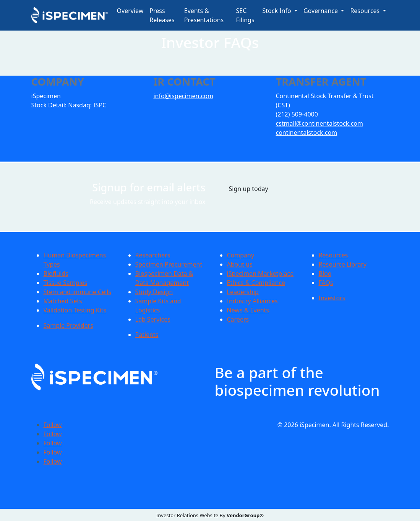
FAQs (326, 283)
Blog (325, 273)
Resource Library (343, 264)
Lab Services (153, 319)
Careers (238, 319)
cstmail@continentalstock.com (319, 123)
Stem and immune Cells (78, 292)
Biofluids (56, 273)
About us (240, 264)
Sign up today (249, 189)
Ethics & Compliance (256, 283)
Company (241, 255)
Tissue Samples (66, 283)
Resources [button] (366, 11)
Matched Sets (63, 301)
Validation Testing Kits (75, 310)
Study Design (154, 292)
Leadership (243, 292)
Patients (147, 335)
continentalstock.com (306, 133)
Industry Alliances (252, 301)
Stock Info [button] (278, 11)
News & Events (248, 310)
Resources (333, 255)
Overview (130, 11)
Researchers (153, 255)
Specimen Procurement (169, 264)
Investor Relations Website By (210, 515)
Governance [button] (321, 11)
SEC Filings (245, 15)
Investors (332, 298)
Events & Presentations (204, 15)
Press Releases (162, 15)
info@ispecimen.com (183, 96)
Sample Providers (69, 325)
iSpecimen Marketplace (260, 273)
